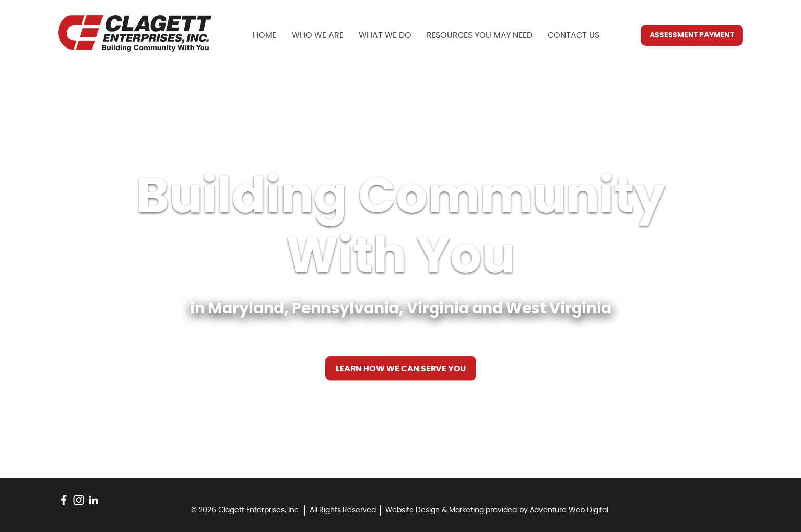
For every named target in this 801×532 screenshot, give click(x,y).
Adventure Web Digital (569, 510)
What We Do (385, 35)
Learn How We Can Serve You (401, 369)
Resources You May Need (479, 35)
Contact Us (573, 35)
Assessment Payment (692, 35)
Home (265, 35)
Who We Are (317, 35)
